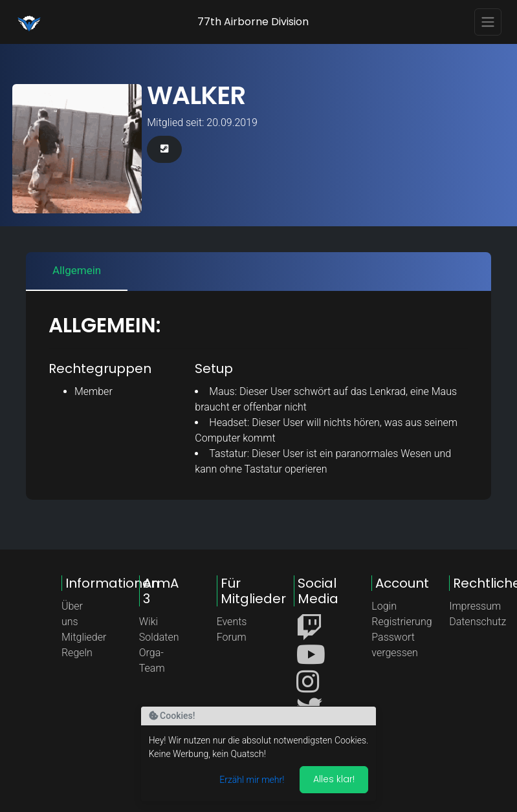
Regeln (77, 653)
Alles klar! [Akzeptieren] (334, 779)
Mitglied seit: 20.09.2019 (202, 123)
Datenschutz (478, 622)
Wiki (148, 622)
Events (232, 622)
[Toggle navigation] (488, 22)
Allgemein (77, 270)
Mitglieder (84, 637)
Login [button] (384, 606)
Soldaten (159, 637)
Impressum (475, 606)
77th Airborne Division (253, 22)
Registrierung (401, 622)
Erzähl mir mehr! (252, 780)
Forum (232, 637)
